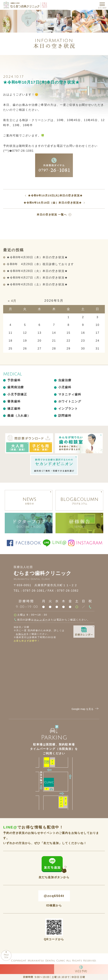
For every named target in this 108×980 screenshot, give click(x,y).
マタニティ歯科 (70, 394)
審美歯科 (14, 401)
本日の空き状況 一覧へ (52, 215)
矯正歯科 (14, 409)
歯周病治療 (16, 387)
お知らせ (21, 634)
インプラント (68, 409)
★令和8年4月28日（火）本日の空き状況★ (37, 271)
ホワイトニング (70, 401)
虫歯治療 (65, 380)
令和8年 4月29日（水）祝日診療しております (40, 264)
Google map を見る (85, 709)
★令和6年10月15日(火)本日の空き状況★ (55, 195)
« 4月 (12, 301)
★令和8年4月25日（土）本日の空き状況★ (37, 284)
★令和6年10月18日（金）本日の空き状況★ (53, 203)
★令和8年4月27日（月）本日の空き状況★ (37, 278)
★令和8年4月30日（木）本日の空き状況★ (37, 257)
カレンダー (41, 620)
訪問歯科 (65, 416)
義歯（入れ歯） (19, 416)
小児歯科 (65, 387)
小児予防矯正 (17, 394)
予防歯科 (14, 380)
